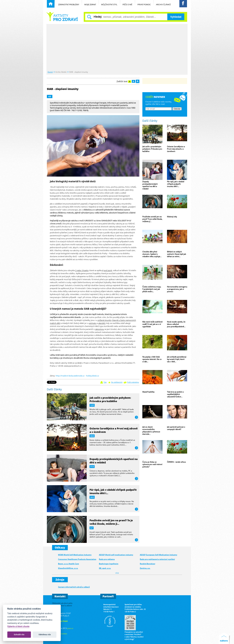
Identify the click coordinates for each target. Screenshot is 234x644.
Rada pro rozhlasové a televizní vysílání (157, 559)
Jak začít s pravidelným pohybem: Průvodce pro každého (110, 399)
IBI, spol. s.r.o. (105, 568)
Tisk (105, 382)
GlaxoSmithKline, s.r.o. (68, 568)
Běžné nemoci (62, 16)
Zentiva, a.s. (145, 568)
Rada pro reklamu (107, 559)
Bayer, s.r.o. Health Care (68, 564)
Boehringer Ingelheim (109, 564)
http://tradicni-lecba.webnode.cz (70, 376)
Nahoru (225, 638)
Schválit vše (19, 635)
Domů (50, 72)
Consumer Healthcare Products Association (77, 559)
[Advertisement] (117, 48)
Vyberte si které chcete (18, 626)
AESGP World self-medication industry (116, 555)
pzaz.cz (70, 628)
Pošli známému (133, 382)
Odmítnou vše (45, 635)
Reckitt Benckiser (148, 564)
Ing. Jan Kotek (62, 621)
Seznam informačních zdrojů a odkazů (74, 587)
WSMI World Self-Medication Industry (75, 555)
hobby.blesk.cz (92, 376)
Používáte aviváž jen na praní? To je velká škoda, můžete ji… (111, 522)
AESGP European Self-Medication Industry (158, 555)
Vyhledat (176, 17)
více (136, 417)
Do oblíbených (117, 382)
